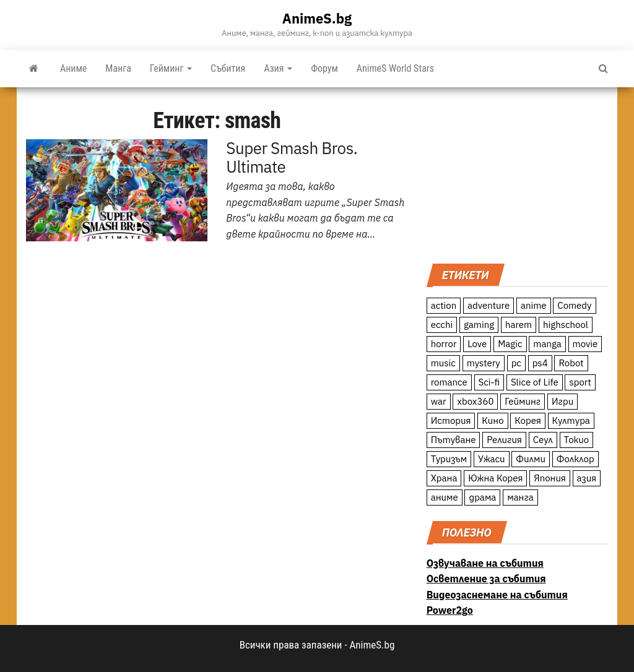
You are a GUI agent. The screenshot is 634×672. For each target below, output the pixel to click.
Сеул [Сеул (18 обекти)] (543, 440)
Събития (228, 68)
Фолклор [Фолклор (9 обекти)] (575, 459)
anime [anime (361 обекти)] (534, 305)
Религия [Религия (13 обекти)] (504, 440)
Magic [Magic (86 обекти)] (510, 344)
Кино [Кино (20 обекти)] (493, 420)
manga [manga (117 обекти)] (547, 344)
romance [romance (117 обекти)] (449, 382)
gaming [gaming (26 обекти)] (479, 325)
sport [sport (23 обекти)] (580, 382)
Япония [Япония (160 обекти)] (550, 478)
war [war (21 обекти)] (439, 401)
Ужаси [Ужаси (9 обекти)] (492, 459)
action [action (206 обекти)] (444, 305)
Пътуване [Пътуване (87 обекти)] (454, 440)
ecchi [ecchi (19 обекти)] (442, 325)
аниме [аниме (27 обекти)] (445, 497)
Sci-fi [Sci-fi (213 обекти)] (489, 382)
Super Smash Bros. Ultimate (292, 157)
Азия (278, 68)
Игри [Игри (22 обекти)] (562, 401)
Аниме (73, 68)
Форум (324, 68)
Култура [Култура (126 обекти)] (571, 420)
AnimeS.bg (317, 18)
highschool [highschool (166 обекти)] (566, 325)
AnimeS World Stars (395, 68)
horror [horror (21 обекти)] (444, 344)
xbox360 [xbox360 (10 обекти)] (475, 401)
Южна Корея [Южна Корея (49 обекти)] (495, 478)
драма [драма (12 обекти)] (482, 497)
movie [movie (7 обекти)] (585, 344)
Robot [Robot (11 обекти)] (571, 363)
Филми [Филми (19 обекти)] (531, 459)
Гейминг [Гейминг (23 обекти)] (523, 401)
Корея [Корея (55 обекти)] (528, 420)
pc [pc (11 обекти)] (516, 363)
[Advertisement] (517, 174)
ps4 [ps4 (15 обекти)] (540, 363)
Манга (118, 68)
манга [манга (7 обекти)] (520, 497)
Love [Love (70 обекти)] (477, 344)
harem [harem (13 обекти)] (519, 325)
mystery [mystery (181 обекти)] (484, 363)
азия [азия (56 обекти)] (587, 478)
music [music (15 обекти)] (443, 363)
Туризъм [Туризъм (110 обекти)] (449, 459)
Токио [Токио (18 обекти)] (577, 440)
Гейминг (171, 68)
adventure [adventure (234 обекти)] (489, 305)
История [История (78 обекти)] (451, 420)
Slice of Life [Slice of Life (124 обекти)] (535, 382)
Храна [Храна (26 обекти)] (444, 478)
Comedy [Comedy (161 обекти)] (574, 305)
